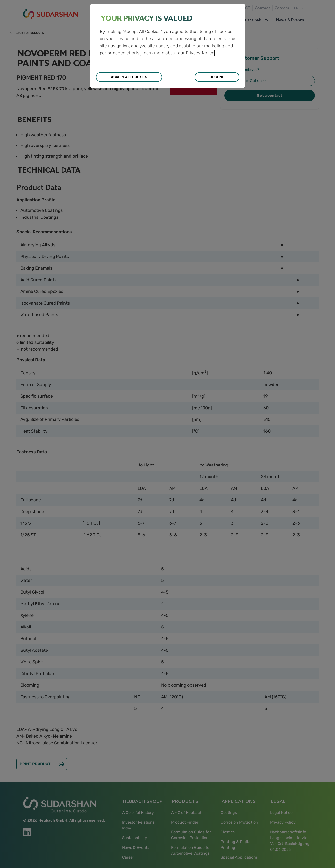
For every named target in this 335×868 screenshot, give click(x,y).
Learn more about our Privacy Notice (177, 53)
